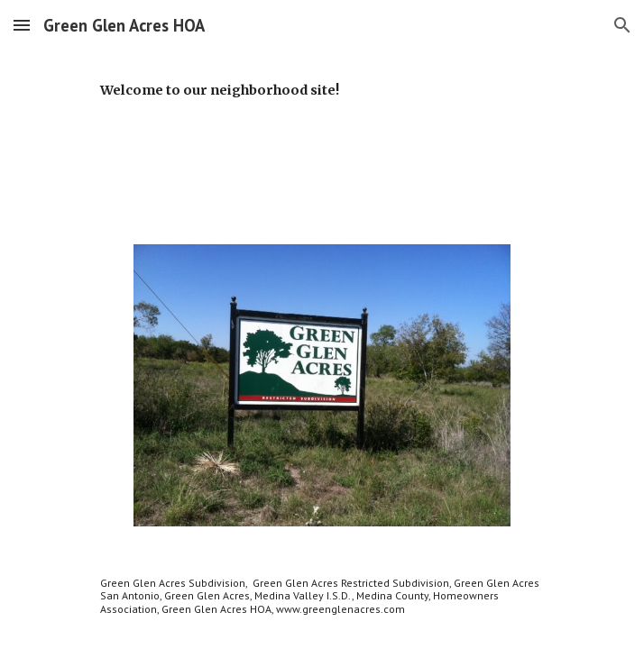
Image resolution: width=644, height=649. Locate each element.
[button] (22, 25)
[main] (322, 97)
